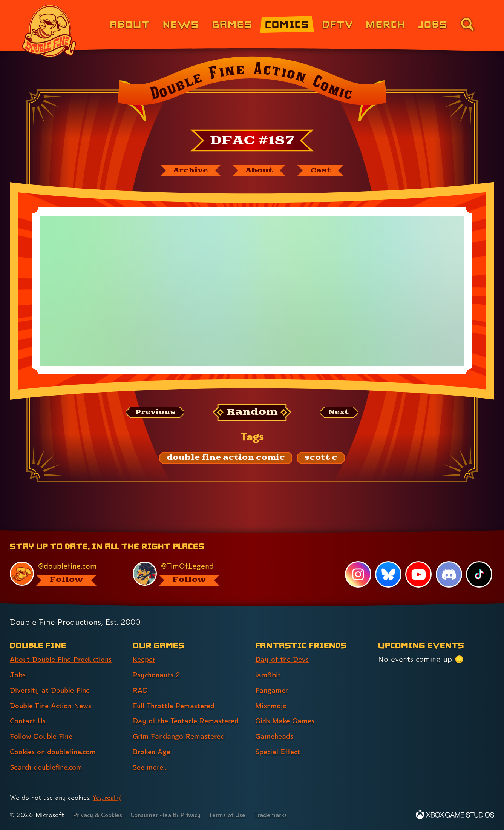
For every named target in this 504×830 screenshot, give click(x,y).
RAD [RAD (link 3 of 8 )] (141, 690)
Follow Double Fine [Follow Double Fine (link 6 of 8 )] (43, 736)
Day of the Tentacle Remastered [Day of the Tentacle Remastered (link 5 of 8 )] (189, 721)
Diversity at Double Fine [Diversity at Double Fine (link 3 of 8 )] (52, 690)
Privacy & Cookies (100, 815)
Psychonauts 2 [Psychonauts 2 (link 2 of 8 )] (158, 675)
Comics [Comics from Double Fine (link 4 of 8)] (287, 24)
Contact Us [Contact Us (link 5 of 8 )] (29, 721)
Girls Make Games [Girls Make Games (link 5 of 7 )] (287, 721)
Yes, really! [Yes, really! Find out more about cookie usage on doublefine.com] (108, 798)
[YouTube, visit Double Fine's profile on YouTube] (418, 575)
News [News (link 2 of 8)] (181, 24)
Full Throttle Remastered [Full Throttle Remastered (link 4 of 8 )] (176, 706)
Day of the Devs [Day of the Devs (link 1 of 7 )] (283, 660)
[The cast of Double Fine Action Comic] (325, 171)
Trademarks (285, 815)
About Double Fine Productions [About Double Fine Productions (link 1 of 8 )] (64, 660)
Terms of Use (239, 815)
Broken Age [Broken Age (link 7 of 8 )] (153, 752)
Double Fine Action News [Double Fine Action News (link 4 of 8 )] (53, 706)
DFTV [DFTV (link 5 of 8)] (338, 24)
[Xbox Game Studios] (455, 815)
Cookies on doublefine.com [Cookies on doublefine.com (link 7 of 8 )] (56, 752)
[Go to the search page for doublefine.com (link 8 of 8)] (467, 24)
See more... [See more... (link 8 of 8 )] (152, 767)
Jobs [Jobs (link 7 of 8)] (433, 24)
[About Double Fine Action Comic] (260, 171)
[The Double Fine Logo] (49, 31)
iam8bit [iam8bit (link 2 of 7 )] (269, 675)
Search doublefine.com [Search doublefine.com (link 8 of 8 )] (49, 767)
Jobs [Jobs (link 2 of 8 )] (18, 675)
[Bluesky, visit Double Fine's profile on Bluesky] (388, 575)
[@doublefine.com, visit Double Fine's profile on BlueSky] (63, 574)
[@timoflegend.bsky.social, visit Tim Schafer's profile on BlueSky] (185, 574)
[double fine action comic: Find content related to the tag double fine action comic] (226, 459)
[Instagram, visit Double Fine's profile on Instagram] (357, 575)
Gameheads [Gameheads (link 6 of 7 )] (276, 736)
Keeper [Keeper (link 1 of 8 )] (145, 660)
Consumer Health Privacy (173, 815)
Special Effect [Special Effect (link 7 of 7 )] (280, 752)
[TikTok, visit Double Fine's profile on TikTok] (479, 575)
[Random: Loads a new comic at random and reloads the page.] (252, 413)
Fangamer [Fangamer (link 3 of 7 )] (273, 690)
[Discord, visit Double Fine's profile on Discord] (449, 575)
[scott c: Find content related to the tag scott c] (321, 459)
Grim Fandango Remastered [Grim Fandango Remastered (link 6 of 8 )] (182, 736)
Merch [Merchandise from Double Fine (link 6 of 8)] (385, 24)
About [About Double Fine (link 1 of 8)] (130, 24)
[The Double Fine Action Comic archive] (187, 171)
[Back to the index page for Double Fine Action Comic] (252, 91)
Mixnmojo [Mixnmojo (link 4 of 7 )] (273, 706)
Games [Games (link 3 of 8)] (232, 24)
